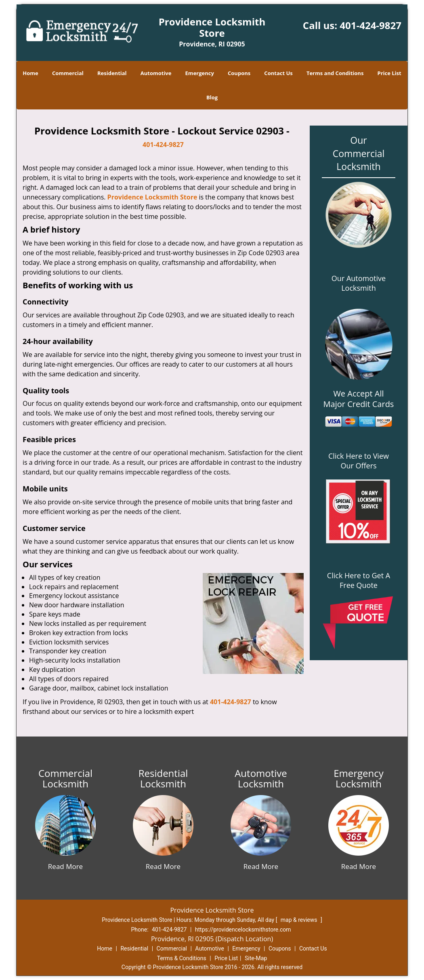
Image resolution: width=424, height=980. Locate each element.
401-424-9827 (370, 25)
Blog (212, 97)
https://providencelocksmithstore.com (243, 930)
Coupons (239, 73)
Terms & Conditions (182, 958)
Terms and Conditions (335, 73)
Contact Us (278, 73)
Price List (389, 73)
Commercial (68, 73)
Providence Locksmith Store (152, 197)
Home (30, 73)
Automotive (156, 73)
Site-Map (256, 958)
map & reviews (300, 920)
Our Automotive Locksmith (359, 283)
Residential (112, 73)
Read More (65, 866)
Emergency (200, 73)
